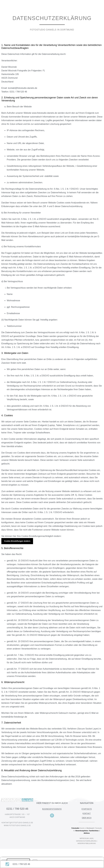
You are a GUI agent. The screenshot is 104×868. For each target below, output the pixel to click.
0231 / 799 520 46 (17, 809)
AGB (91, 838)
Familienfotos (94, 831)
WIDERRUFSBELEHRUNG (87, 843)
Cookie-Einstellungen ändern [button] (17, 541)
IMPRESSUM (84, 838)
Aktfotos (87, 833)
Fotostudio (75, 828)
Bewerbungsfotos (82, 831)
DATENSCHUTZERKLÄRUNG (86, 841)
